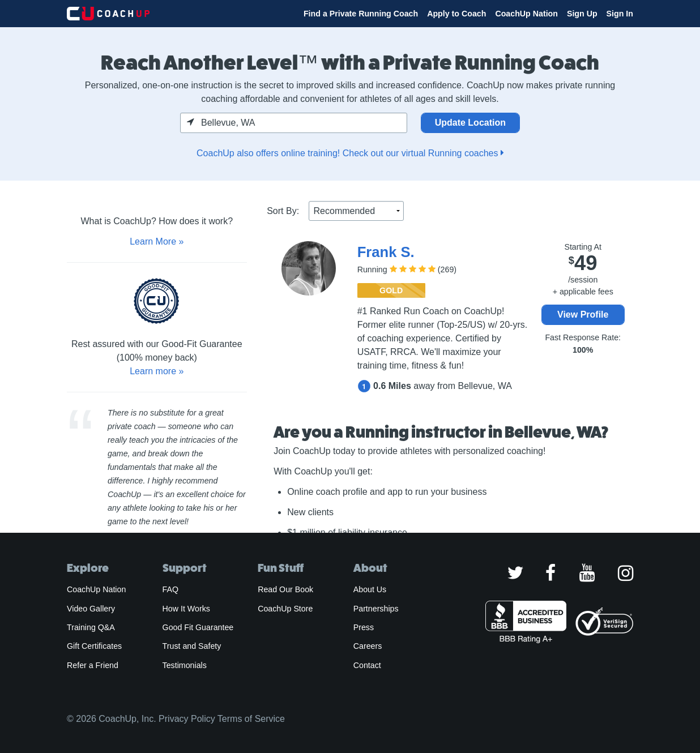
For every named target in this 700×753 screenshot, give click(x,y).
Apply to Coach (456, 14)
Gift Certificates (94, 646)
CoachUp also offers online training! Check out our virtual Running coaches (350, 153)
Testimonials (185, 665)
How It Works (186, 609)
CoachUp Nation (526, 14)
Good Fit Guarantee (198, 627)
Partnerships (376, 609)
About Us (370, 589)
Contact (367, 665)
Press (364, 627)
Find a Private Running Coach (361, 14)
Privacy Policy (187, 719)
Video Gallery (91, 609)
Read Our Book (285, 589)
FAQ (170, 589)
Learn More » (157, 241)
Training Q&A (91, 627)
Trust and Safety (192, 646)
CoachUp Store (285, 609)
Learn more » (157, 371)
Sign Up (582, 14)
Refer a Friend (93, 665)
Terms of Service (251, 719)
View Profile (583, 315)
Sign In (620, 14)
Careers (368, 646)
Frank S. (386, 252)
